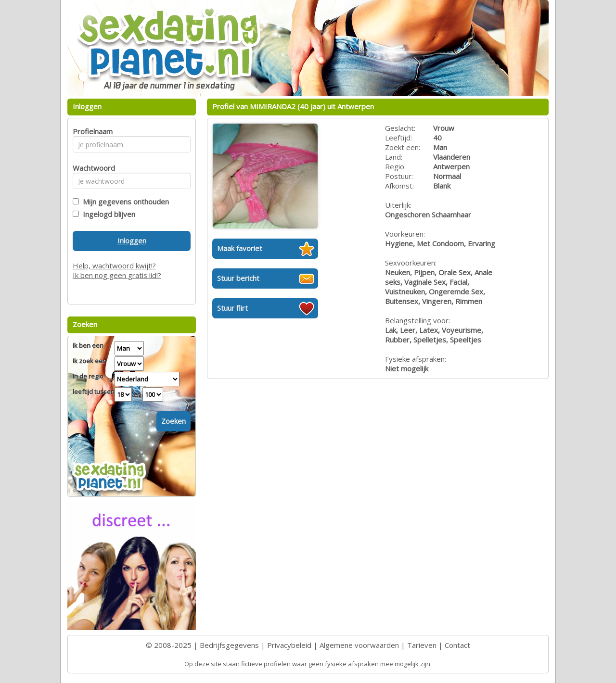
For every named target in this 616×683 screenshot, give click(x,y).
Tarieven (422, 645)
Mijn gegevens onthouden (124, 202)
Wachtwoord (91, 168)
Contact (457, 645)
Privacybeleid (289, 645)
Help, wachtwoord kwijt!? (114, 266)
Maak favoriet (240, 248)
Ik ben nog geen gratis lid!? (117, 275)
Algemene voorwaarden (359, 645)
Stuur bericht (238, 278)
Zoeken (173, 421)
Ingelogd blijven (107, 214)
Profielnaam (91, 131)
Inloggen (132, 240)
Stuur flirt (232, 308)
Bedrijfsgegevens (229, 645)
